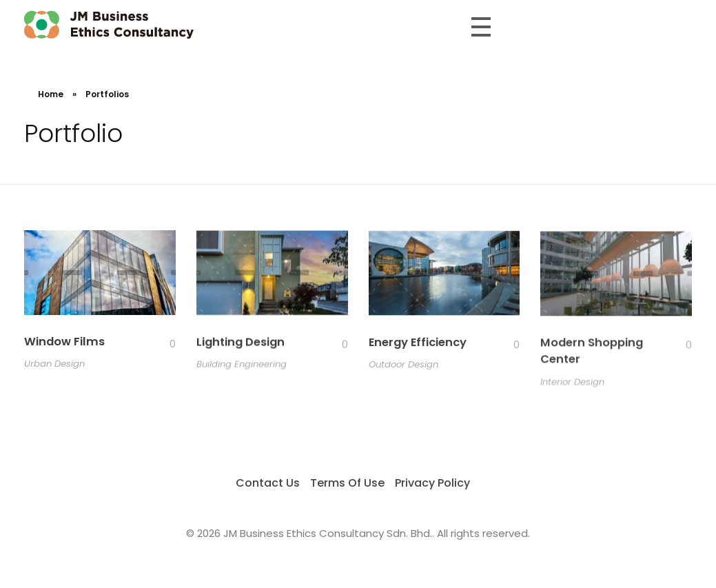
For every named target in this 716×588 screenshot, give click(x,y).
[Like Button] (162, 345)
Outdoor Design (403, 366)
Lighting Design (241, 343)
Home (51, 94)
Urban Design (54, 364)
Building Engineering (242, 365)
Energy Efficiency (418, 344)
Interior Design (572, 385)
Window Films (64, 342)
